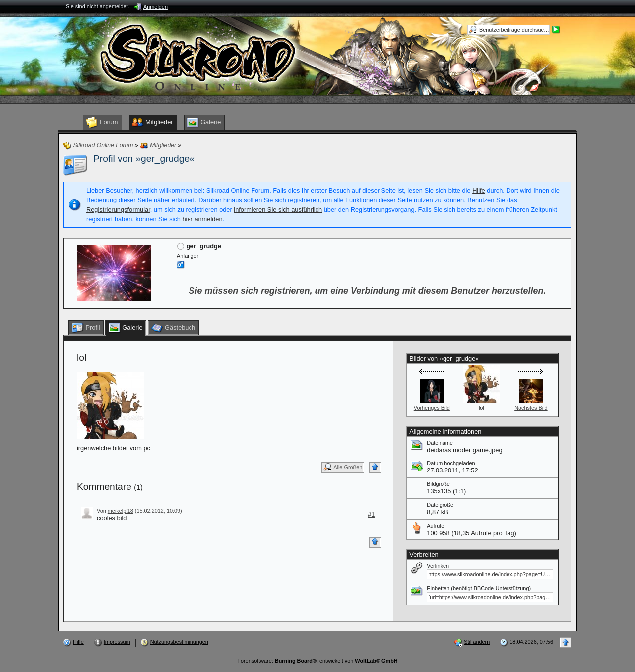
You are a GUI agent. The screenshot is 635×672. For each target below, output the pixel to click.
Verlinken (438, 566)
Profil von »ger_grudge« (144, 159)
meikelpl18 (121, 511)
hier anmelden (202, 219)
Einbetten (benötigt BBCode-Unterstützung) (479, 588)
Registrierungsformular (118, 210)
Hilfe (479, 190)
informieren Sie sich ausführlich (278, 210)
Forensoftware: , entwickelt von (317, 661)
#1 (371, 514)
